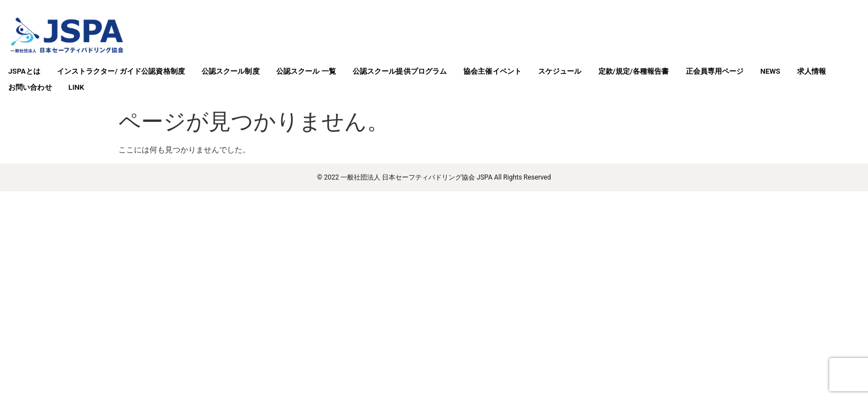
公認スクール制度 (231, 71)
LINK (77, 87)
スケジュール (560, 71)
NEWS (770, 71)
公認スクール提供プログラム (400, 71)
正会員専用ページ (715, 71)
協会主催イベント (492, 71)
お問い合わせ (30, 87)
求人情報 (812, 71)
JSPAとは (24, 71)
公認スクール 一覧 (306, 71)
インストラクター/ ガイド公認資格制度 (121, 71)
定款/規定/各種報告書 (634, 71)
